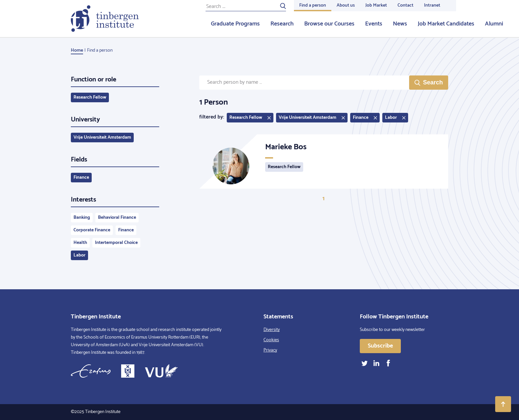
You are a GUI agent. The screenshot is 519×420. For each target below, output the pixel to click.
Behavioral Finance (117, 218)
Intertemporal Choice (116, 243)
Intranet (432, 5)
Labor (79, 255)
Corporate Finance (92, 230)
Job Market (376, 5)
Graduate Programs (235, 24)
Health (80, 243)
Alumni (494, 24)
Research (282, 24)
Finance (81, 178)
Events (374, 24)
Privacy (270, 350)
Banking (82, 218)
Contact (405, 5)
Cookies (271, 340)
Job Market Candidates (446, 24)
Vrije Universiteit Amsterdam (102, 138)
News (400, 24)
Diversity (272, 330)
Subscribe (380, 346)
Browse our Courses (329, 24)
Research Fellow (90, 97)
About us (346, 5)
